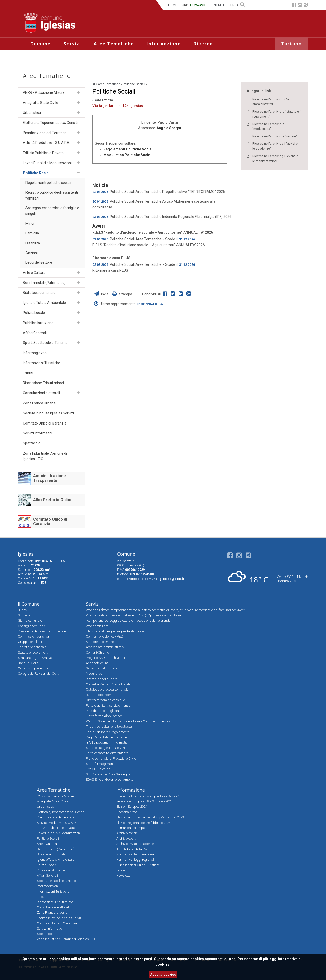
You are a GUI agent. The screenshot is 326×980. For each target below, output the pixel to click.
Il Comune (38, 44)
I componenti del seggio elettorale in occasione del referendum (130, 621)
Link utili (122, 870)
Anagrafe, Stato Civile (40, 103)
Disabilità (33, 243)
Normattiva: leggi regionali (135, 860)
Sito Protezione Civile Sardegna (108, 774)
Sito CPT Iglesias (98, 769)
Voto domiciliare (97, 626)
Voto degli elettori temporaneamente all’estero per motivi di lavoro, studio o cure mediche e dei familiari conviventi (166, 610)
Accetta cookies (163, 975)
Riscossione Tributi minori (43, 383)
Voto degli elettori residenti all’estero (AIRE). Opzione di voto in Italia (133, 615)
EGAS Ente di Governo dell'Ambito (110, 780)
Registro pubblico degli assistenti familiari (52, 195)
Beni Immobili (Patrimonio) (44, 283)
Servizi (72, 44)
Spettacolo (32, 443)
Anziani (32, 253)
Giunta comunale (30, 621)
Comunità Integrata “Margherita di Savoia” (147, 796)
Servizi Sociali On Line (101, 668)
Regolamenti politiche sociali (48, 183)
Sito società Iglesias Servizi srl (108, 748)
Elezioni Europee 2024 (132, 807)
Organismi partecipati (34, 668)
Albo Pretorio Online (53, 500)
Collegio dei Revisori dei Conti (39, 674)
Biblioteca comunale (39, 293)
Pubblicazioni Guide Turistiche (138, 865)
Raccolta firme (127, 812)
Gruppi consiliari (30, 642)
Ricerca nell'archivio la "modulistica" (268, 127)
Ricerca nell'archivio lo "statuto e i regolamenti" (276, 114)
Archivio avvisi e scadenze (135, 844)
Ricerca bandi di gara (102, 679)
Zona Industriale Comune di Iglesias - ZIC (45, 456)
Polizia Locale (34, 313)
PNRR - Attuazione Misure (44, 92)
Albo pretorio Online (100, 642)
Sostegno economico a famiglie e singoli (52, 211)
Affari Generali (35, 333)
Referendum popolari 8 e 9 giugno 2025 (144, 801)
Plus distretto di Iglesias (103, 711)
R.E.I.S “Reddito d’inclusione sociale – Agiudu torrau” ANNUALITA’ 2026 (153, 232)
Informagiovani (35, 353)
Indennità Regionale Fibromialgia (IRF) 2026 (197, 217)
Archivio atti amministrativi (105, 647)
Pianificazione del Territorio (45, 133)
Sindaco (24, 615)
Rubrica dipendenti (100, 695)
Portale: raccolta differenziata (107, 753)
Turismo (291, 44)
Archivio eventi (126, 838)
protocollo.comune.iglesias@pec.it (155, 579)
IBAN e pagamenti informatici (107, 742)
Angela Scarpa (169, 128)
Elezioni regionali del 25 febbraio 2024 (144, 823)
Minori (30, 223)
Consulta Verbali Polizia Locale (108, 684)
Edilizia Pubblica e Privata (43, 153)
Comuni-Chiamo (97, 652)
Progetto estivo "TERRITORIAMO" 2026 (194, 192)
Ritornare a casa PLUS (111, 258)
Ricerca (203, 44)
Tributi (28, 373)
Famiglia (32, 233)
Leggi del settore (39, 262)
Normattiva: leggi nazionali (136, 854)
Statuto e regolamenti (33, 652)
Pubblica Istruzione (38, 323)
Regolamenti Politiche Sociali (128, 149)
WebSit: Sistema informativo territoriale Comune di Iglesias (128, 721)
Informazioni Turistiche (42, 363)
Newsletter (124, 875)
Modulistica (94, 674)
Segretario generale (32, 647)
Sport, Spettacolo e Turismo (45, 343)
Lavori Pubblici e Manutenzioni (47, 163)
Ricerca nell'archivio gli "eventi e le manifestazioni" (275, 159)
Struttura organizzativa (35, 658)
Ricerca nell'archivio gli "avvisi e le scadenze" (275, 146)
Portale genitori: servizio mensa (108, 705)
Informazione (164, 44)
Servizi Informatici (38, 433)
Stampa (122, 294)
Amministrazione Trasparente (50, 478)
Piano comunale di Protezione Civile (111, 758)
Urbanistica (32, 113)
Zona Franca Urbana (39, 403)
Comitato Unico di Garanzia (45, 423)
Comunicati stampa (131, 828)
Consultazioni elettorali (41, 393)
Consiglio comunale (32, 626)
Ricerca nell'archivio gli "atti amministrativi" (272, 102)
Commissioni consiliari (34, 636)
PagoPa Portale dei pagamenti (108, 737)
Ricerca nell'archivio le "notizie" (275, 136)
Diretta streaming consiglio (105, 700)
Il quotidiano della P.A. (132, 849)
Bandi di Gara (28, 663)
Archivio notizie (127, 833)
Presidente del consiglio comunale (42, 631)
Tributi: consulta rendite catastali (110, 727)
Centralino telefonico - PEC (104, 636)
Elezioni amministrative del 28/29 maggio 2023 (150, 817)
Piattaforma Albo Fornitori (104, 716)
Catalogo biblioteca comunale (107, 689)
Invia (102, 294)
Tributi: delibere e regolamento (107, 732)
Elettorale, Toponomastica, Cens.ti (50, 123)
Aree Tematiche (114, 44)
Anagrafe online (97, 663)
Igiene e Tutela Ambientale (44, 303)
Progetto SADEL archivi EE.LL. (107, 658)
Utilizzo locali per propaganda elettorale (115, 631)
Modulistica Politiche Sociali (128, 155)
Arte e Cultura (34, 273)
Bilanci (23, 610)
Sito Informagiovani (100, 764)
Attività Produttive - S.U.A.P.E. (46, 143)
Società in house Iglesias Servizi (48, 413)
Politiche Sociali (37, 173)
